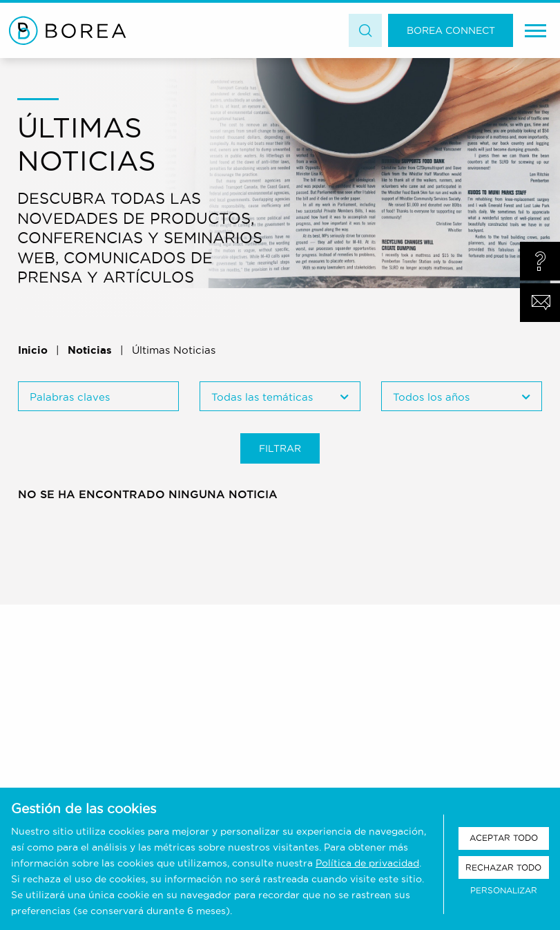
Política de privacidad (367, 863)
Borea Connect (451, 30)
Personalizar (504, 890)
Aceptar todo (504, 838)
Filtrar (280, 448)
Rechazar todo (503, 867)
